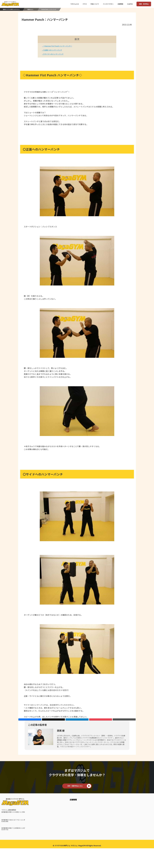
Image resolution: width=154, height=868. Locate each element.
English (143, 821)
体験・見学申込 (144, 4)
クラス (94, 807)
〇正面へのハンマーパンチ (52, 50)
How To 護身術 (50, 818)
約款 (142, 818)
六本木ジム (5, 825)
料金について (123, 811)
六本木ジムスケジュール (74, 815)
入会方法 (122, 807)
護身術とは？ (30, 9)
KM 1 (93, 811)
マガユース (95, 853)
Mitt (93, 824)
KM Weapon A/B (97, 828)
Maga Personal (97, 847)
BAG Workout (96, 831)
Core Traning (96, 840)
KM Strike (95, 821)
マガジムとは (50, 807)
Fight (93, 844)
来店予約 (121, 815)
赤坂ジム (5, 834)
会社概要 (143, 807)
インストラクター (51, 811)
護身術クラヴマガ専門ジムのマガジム (11, 9)
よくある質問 (145, 811)
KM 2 (93, 815)
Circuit (94, 834)
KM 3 (93, 818)
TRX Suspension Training (101, 837)
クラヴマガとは (50, 821)
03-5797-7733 (5, 838)
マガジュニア (96, 850)
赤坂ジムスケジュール (73, 821)
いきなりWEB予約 (125, 818)
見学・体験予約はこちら (75, 793)
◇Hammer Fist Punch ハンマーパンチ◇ (57, 46)
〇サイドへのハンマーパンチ (53, 54)
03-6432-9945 (5, 829)
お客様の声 (49, 815)
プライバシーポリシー (77, 862)
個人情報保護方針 (146, 815)
